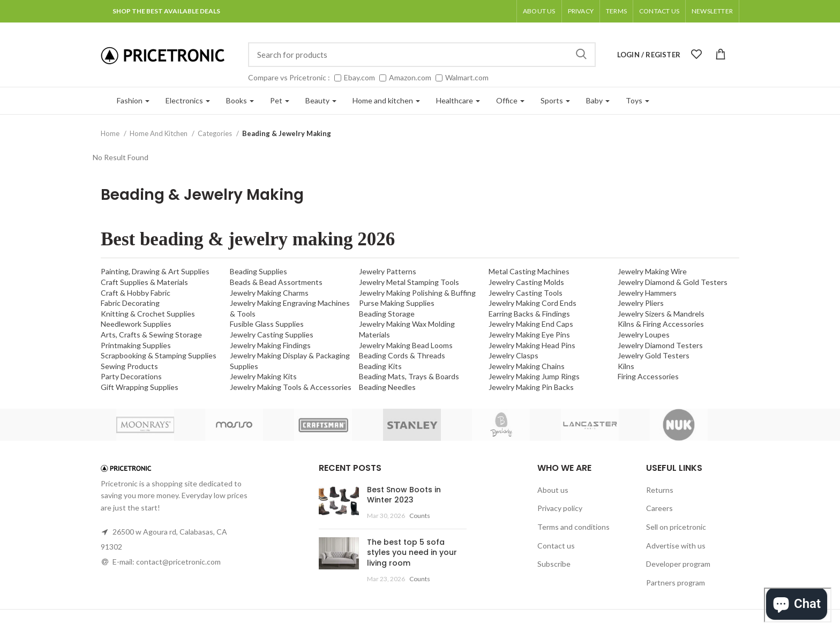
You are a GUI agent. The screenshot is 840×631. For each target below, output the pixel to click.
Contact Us (659, 11)
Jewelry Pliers (641, 303)
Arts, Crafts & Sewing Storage (151, 335)
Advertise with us (676, 546)
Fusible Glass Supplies (267, 324)
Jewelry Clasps (513, 355)
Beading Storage (387, 314)
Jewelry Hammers (647, 293)
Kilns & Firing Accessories (661, 324)
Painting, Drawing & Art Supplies (155, 271)
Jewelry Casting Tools (526, 293)
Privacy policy (560, 508)
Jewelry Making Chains (527, 366)
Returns (660, 490)
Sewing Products (129, 366)
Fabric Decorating (130, 303)
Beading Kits (380, 366)
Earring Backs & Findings (529, 314)
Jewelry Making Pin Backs (531, 387)
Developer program (678, 564)
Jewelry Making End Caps (531, 324)
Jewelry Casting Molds (526, 282)
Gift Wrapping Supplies (140, 387)
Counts (420, 516)
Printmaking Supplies (136, 345)
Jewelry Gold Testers (654, 355)
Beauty (321, 100)
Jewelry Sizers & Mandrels (661, 314)
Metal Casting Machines (529, 271)
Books (240, 100)
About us (539, 11)
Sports (555, 100)
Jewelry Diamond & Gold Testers (673, 282)
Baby (598, 100)
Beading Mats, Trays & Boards (409, 376)
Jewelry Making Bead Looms (406, 345)
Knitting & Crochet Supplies (148, 314)
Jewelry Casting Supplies (272, 335)
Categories (216, 133)
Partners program (676, 583)
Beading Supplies (258, 271)
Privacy (581, 11)
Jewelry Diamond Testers (660, 345)
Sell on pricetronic (676, 527)
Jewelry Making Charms (269, 293)
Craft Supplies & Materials (144, 282)
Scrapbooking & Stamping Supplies (159, 355)
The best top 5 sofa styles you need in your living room (412, 553)
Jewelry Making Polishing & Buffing (417, 293)
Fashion (133, 100)
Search (581, 55)
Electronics (188, 100)
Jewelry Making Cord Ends (532, 303)
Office (510, 100)
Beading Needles (387, 387)
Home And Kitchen (159, 133)
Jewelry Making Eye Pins (529, 335)
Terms (616, 11)
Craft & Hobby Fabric (136, 293)
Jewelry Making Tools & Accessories (291, 387)
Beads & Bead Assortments (276, 282)
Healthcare (458, 100)
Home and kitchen (386, 100)
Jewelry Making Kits (263, 376)
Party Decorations (131, 376)
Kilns (626, 366)
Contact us (556, 546)
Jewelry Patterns (388, 271)
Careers (659, 508)
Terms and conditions (573, 527)
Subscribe (554, 564)
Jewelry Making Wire (652, 271)
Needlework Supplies (136, 324)
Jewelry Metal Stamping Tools (409, 282)
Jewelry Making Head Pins (532, 345)
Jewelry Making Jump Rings (534, 376)
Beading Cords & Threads (402, 355)
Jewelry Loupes (644, 335)
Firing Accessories (648, 376)
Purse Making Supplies (397, 303)
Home (111, 133)
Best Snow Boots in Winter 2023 (404, 495)
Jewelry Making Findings (270, 345)
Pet (280, 100)
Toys (637, 100)
